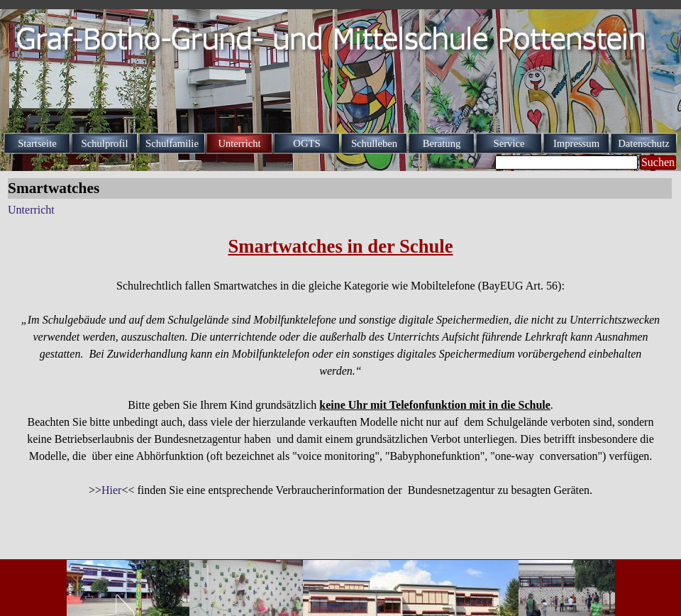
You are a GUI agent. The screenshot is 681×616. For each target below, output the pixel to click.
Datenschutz (643, 143)
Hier (111, 490)
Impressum (576, 143)
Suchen (658, 162)
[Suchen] (566, 163)
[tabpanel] (340, 365)
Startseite (37, 143)
